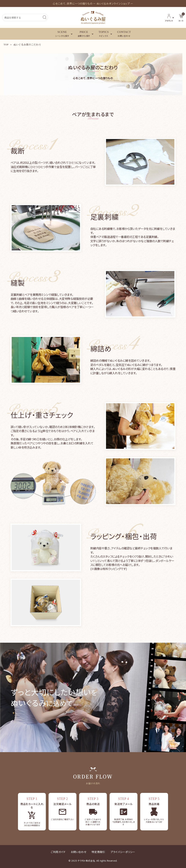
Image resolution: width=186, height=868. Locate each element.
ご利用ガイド (58, 852)
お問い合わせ (79, 852)
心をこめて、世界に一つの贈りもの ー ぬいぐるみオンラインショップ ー (93, 3)
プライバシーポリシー (123, 852)
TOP (6, 45)
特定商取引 (98, 852)
